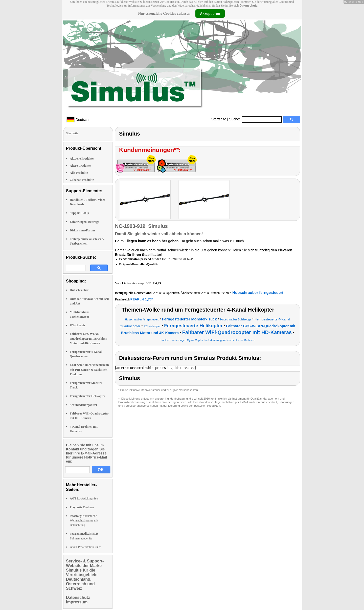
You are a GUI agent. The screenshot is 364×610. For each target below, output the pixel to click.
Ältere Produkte (80, 166)
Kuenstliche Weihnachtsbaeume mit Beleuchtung (84, 520)
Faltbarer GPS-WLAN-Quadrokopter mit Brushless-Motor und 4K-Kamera (89, 338)
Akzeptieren (210, 13)
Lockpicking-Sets (84, 498)
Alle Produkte (79, 173)
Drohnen (82, 507)
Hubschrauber (79, 290)
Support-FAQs (79, 213)
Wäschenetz (77, 325)
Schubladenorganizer (84, 405)
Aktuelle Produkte (82, 159)
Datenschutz (248, 6)
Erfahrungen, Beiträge (84, 222)
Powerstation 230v (85, 547)
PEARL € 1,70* (142, 299)
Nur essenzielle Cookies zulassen (164, 13)
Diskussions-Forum (82, 230)
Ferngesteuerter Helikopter (87, 396)
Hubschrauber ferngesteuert (258, 292)
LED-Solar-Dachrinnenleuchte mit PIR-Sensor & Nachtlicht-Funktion (90, 369)
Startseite (219, 119)
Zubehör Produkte (82, 180)
